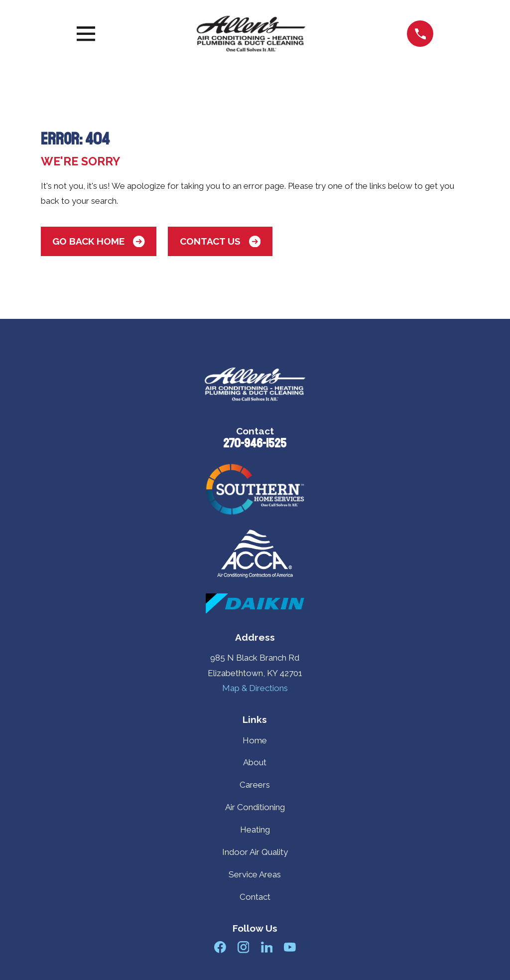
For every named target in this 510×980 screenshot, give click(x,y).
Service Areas (255, 874)
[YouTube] (290, 947)
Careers (255, 785)
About (255, 762)
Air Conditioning (255, 807)
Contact (255, 897)
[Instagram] (244, 947)
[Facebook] (220, 947)
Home (255, 740)
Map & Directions (255, 688)
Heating (255, 830)
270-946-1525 (255, 443)
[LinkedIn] (267, 947)
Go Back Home (98, 241)
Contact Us (220, 241)
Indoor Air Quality (255, 852)
